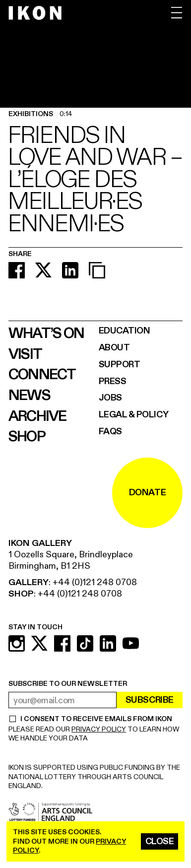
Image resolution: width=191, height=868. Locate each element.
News (29, 396)
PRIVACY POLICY (99, 729)
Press (113, 381)
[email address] (63, 700)
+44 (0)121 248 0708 (95, 582)
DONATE (147, 493)
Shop (27, 437)
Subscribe (150, 700)
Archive (37, 416)
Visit (25, 354)
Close (160, 841)
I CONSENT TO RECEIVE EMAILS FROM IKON (96, 719)
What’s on (46, 334)
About (114, 348)
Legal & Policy (134, 415)
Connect (42, 375)
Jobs (110, 398)
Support (120, 365)
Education (125, 331)
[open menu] (177, 13)
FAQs (110, 432)
